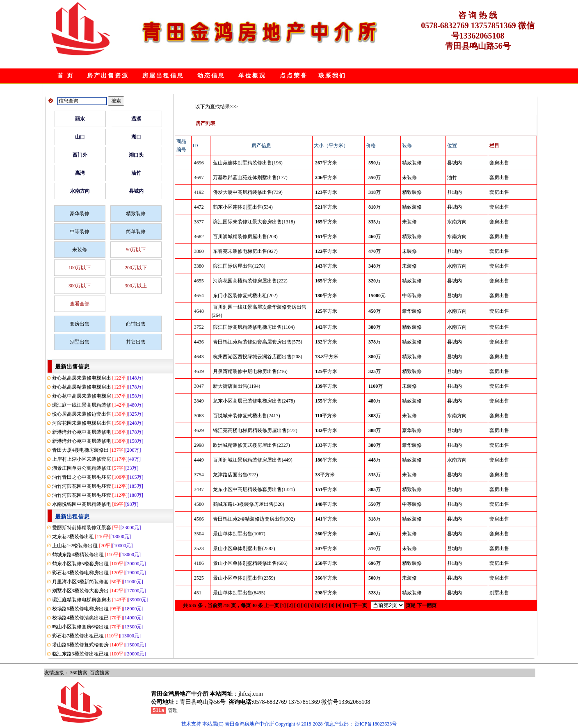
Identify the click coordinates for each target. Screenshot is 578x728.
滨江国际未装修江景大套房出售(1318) (254, 222)
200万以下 (136, 268)
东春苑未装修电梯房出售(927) (245, 251)
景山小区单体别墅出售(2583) (244, 548)
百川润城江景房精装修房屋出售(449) (253, 460)
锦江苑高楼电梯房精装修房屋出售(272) (255, 430)
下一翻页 (427, 605)
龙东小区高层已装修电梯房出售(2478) (254, 401)
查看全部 (80, 304)
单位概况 (252, 76)
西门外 (80, 155)
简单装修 (136, 232)
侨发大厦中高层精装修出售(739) (248, 192)
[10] (347, 605)
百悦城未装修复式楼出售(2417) (247, 416)
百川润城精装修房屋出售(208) (245, 237)
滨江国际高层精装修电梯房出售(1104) (254, 327)
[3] (297, 605)
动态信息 (211, 76)
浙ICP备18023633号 (376, 724)
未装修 (80, 250)
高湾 (80, 173)
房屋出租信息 (163, 76)
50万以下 (136, 250)
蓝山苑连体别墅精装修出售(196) (248, 163)
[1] (283, 605)
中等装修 (80, 232)
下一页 (360, 605)
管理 (173, 710)
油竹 (136, 173)
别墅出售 (80, 342)
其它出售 (136, 342)
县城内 (136, 191)
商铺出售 (136, 324)
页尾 (411, 605)
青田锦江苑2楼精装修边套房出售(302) (254, 519)
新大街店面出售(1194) (237, 386)
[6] (318, 605)
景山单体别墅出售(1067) (239, 534)
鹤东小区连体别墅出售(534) (243, 207)
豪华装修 (80, 214)
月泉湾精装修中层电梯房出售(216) (250, 371)
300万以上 (136, 286)
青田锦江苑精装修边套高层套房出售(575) (258, 342)
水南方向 (80, 191)
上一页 (272, 605)
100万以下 (80, 268)
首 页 (66, 76)
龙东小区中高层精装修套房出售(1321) (254, 489)
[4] (304, 605)
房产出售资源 (108, 76)
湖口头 (136, 155)
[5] (311, 605)
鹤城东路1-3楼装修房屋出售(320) (249, 504)
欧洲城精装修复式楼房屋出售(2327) (251, 445)
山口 (80, 137)
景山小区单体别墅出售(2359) (244, 578)
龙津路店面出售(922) (235, 475)
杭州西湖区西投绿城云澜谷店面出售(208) (258, 357)
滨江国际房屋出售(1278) (239, 266)
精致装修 (136, 214)
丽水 (80, 119)
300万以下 (80, 286)
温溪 (136, 119)
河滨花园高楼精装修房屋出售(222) (250, 281)
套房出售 (80, 324)
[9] (339, 605)
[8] (332, 605)
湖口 (136, 137)
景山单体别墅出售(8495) (239, 593)
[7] (325, 605)
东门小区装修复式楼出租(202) (245, 296)
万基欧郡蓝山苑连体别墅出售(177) (250, 177)
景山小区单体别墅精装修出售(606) (250, 563)
